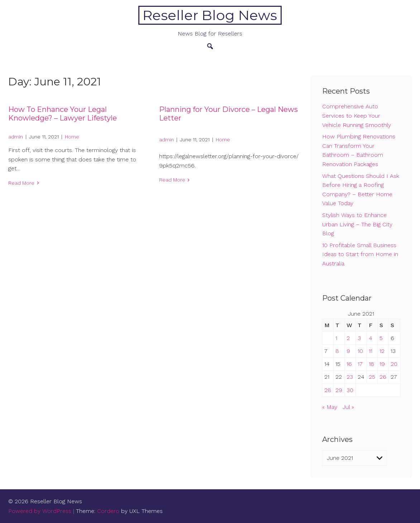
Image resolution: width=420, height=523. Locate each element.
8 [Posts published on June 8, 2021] (337, 351)
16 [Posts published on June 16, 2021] (349, 364)
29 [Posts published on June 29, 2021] (339, 390)
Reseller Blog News (210, 15)
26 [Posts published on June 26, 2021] (383, 377)
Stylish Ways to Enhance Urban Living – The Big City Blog (357, 224)
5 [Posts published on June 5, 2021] (381, 338)
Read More (21, 183)
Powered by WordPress (40, 511)
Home (72, 137)
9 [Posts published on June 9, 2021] (348, 351)
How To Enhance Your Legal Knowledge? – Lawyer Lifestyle (63, 114)
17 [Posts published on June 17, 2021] (360, 364)
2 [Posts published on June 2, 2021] (348, 338)
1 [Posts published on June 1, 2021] (336, 338)
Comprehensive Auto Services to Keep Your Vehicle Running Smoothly (357, 116)
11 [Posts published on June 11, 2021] (371, 351)
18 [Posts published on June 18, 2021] (371, 364)
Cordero (108, 511)
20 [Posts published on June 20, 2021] (394, 364)
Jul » (348, 407)
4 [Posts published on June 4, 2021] (371, 338)
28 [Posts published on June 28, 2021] (328, 390)
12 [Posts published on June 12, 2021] (382, 351)
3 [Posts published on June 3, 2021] (359, 338)
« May (330, 407)
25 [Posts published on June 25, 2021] (372, 377)
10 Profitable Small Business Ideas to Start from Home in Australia (360, 254)
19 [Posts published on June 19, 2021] (382, 364)
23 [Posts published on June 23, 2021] (350, 377)
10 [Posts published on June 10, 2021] (360, 351)
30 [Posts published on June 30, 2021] (350, 390)
